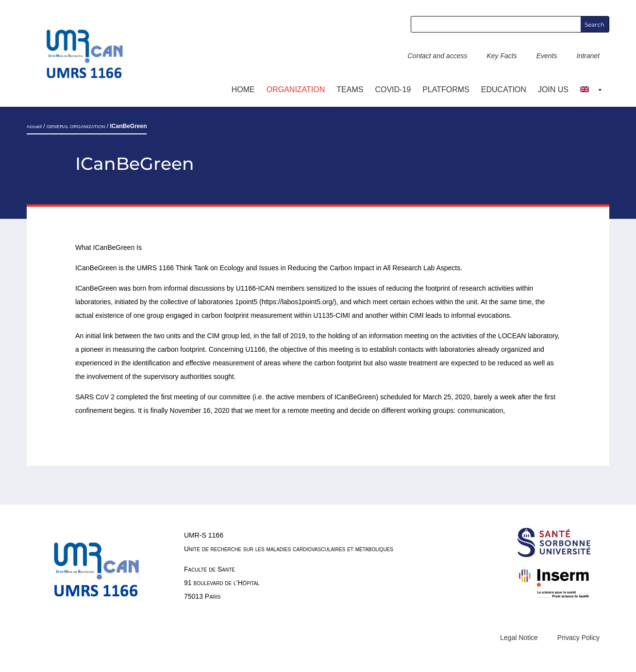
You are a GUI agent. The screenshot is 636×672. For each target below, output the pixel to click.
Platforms (446, 90)
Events (547, 56)
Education (504, 90)
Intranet (588, 56)
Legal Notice (519, 638)
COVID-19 (393, 90)
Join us (553, 90)
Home (243, 90)
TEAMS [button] (350, 90)
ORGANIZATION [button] (296, 90)
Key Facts (502, 56)
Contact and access (437, 56)
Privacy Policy (578, 638)
